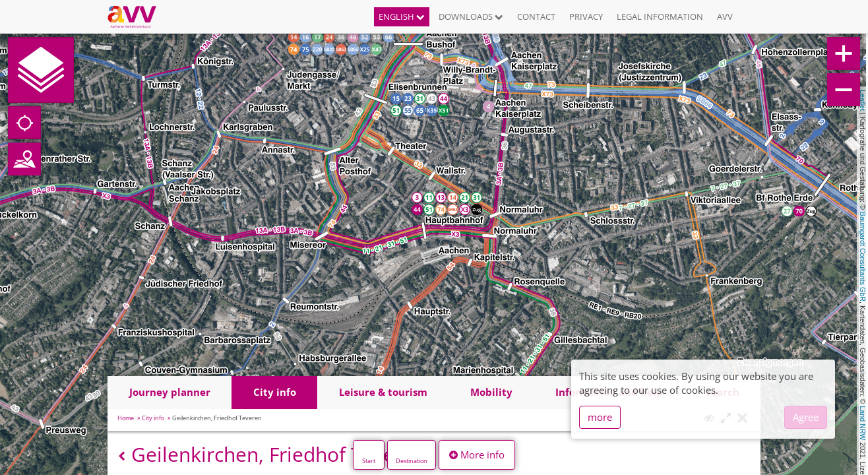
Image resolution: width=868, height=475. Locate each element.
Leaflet (863, 100)
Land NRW (863, 423)
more (600, 417)
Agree (806, 417)
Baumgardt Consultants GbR (863, 257)
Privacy (586, 16)
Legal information (660, 16)
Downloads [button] (471, 16)
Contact (536, 16)
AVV (725, 16)
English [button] (402, 16)
